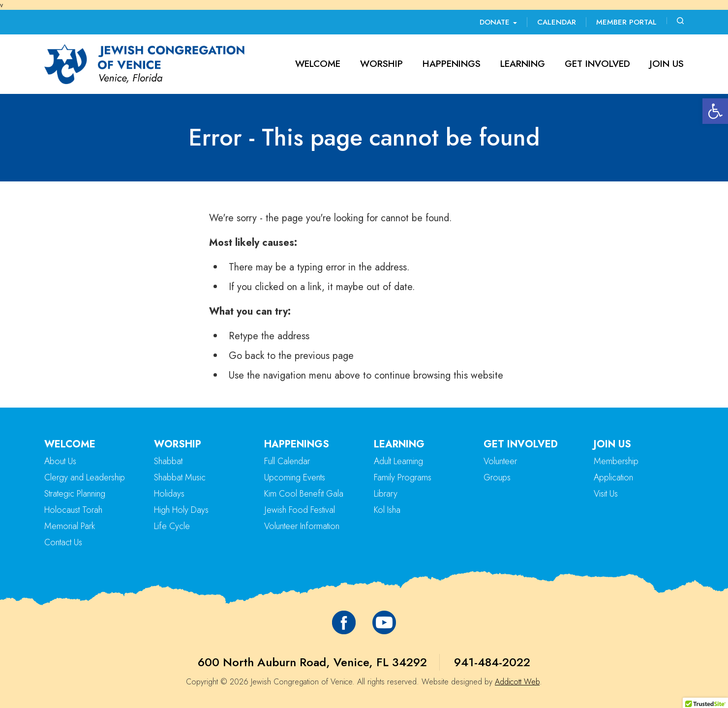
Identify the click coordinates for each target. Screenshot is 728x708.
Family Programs (403, 477)
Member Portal (626, 22)
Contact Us (63, 542)
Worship (381, 64)
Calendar (557, 22)
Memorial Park (70, 526)
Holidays (169, 494)
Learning (523, 64)
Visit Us (606, 494)
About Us (60, 461)
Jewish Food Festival (300, 510)
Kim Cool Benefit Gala (304, 494)
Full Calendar (287, 461)
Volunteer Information (302, 526)
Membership (616, 461)
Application (613, 477)
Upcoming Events (295, 477)
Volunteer (500, 461)
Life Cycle (172, 526)
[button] (715, 111)
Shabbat (168, 461)
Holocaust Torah (73, 510)
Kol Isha (387, 510)
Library (386, 494)
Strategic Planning (75, 494)
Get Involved (597, 64)
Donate (498, 22)
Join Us (667, 64)
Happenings (452, 64)
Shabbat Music (180, 477)
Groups (497, 477)
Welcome (318, 64)
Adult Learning (398, 461)
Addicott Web (517, 682)
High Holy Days (181, 510)
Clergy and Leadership (85, 477)
